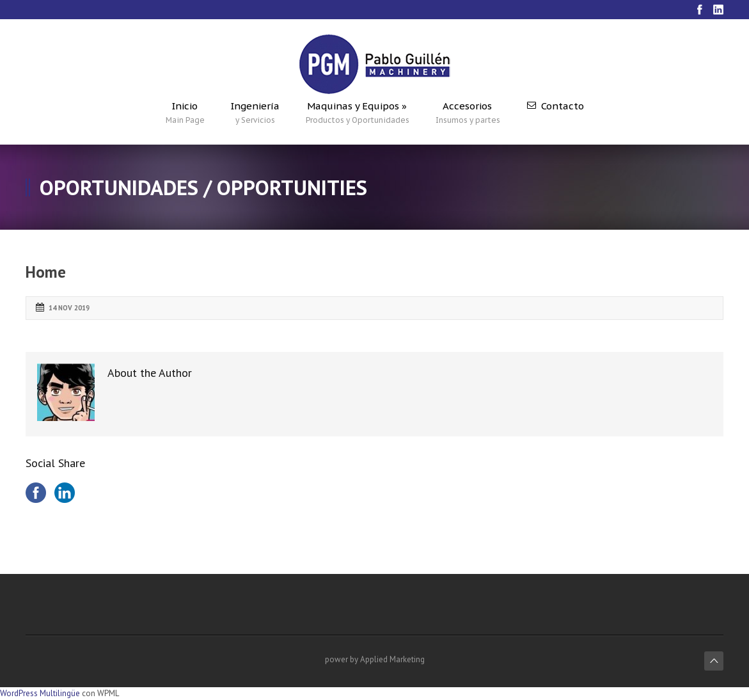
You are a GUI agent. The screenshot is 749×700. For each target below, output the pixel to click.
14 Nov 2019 (69, 308)
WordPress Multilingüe (40, 693)
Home (46, 272)
